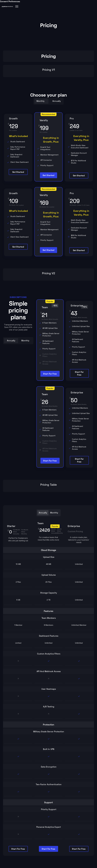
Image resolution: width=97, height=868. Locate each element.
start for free (50, 374)
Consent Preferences (10, 1)
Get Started (18, 172)
